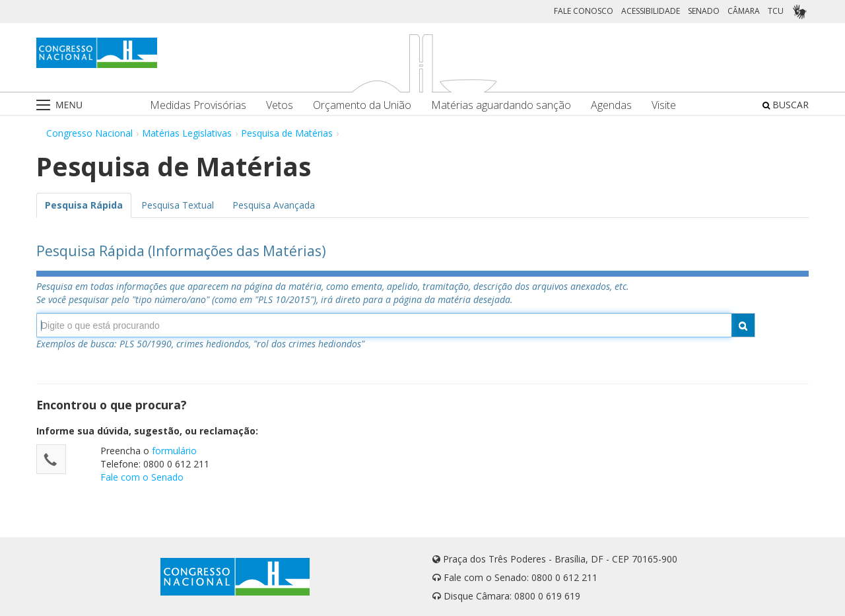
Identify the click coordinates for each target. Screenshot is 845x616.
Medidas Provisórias (198, 105)
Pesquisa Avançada (274, 205)
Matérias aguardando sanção (501, 105)
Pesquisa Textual (178, 205)
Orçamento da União (362, 105)
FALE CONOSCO (584, 11)
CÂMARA (744, 11)
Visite (664, 105)
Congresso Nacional (89, 133)
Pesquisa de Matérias (287, 133)
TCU (776, 11)
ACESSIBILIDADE (651, 11)
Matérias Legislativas (187, 133)
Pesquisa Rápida (84, 205)
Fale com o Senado (142, 477)
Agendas (611, 105)
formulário (174, 451)
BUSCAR (786, 105)
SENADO (704, 11)
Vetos (280, 105)
